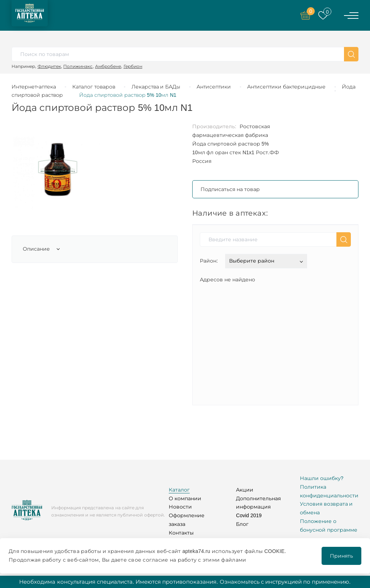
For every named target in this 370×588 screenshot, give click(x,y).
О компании (185, 498)
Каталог (179, 490)
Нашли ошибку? (322, 478)
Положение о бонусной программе (329, 526)
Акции (245, 490)
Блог (242, 524)
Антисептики (214, 87)
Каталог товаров (94, 87)
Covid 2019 (249, 515)
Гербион (133, 66)
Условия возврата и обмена (326, 508)
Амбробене (108, 66)
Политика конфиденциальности (329, 491)
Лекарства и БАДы (156, 87)
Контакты (181, 533)
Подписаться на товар (230, 189)
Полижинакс (78, 66)
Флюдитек (49, 66)
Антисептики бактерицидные (286, 87)
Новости (180, 507)
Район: (209, 261)
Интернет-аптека (34, 87)
